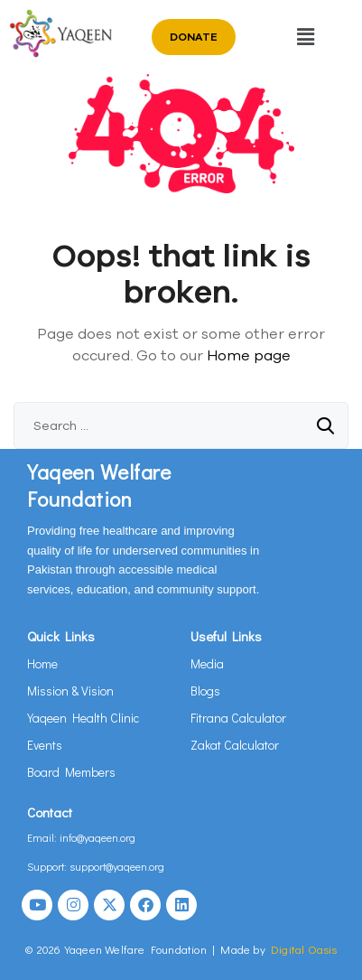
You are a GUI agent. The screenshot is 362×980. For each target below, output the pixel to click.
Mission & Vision (70, 691)
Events (45, 745)
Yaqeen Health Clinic (83, 718)
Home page (249, 355)
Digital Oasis (304, 949)
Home (42, 663)
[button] (306, 37)
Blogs (205, 691)
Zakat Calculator (235, 745)
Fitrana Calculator (238, 718)
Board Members (71, 772)
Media (207, 663)
